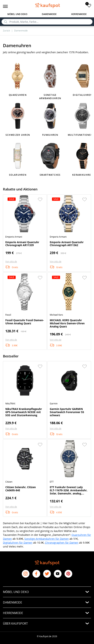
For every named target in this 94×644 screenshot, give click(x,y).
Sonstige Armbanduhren (50, 97)
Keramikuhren (83, 175)
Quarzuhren (18, 95)
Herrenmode (79, 14)
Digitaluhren (83, 95)
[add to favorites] (89, 5)
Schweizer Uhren (18, 135)
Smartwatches (50, 175)
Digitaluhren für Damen (18, 543)
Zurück (6, 31)
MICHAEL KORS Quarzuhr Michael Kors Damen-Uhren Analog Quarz (67, 323)
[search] (47, 22)
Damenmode (49, 14)
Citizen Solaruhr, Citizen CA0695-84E (21, 489)
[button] (40, 200)
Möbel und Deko (17, 14)
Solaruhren (18, 175)
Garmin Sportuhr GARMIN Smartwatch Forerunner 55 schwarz (67, 412)
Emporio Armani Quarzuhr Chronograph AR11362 (67, 244)
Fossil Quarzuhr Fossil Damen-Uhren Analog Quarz (25, 322)
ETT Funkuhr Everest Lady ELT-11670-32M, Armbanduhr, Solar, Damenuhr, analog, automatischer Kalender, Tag (69, 490)
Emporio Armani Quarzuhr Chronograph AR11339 (22, 244)
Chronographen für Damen (62, 543)
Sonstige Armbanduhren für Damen (47, 539)
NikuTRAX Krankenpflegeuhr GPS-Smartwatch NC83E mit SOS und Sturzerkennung (24, 412)
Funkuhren (50, 135)
